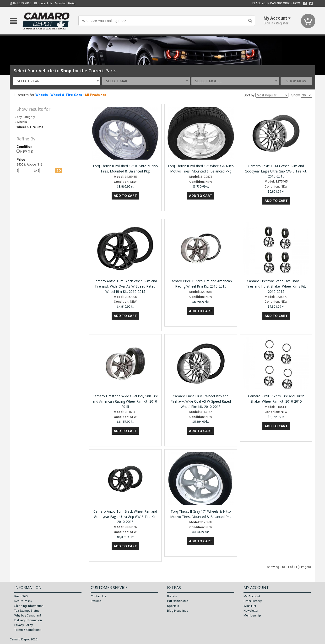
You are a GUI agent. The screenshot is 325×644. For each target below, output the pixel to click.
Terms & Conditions (28, 630)
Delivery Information (28, 620)
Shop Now (296, 81)
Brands (172, 596)
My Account (252, 596)
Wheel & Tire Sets (66, 95)
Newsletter (251, 611)
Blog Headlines (178, 611)
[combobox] (57, 81)
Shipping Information (29, 606)
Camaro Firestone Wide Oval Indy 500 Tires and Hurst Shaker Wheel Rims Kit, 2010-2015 (276, 286)
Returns (96, 601)
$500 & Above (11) (29, 164)
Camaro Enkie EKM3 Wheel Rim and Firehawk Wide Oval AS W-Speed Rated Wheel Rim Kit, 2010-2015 (201, 401)
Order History (253, 601)
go (59, 170)
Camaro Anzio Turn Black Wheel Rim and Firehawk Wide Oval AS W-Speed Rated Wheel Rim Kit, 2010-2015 (125, 286)
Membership (252, 615)
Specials (173, 606)
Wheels (42, 95)
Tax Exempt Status (27, 611)
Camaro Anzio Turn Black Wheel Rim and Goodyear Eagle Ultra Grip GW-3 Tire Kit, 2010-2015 (125, 517)
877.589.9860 (21, 3)
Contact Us (43, 3)
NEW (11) (25, 152)
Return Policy (23, 601)
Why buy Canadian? (28, 615)
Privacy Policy (24, 625)
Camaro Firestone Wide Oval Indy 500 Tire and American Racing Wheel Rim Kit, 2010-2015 (125, 401)
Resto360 (21, 596)
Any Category (26, 117)
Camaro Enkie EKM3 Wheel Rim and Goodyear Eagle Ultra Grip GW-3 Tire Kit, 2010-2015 (276, 171)
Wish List (250, 606)
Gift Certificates (178, 601)
